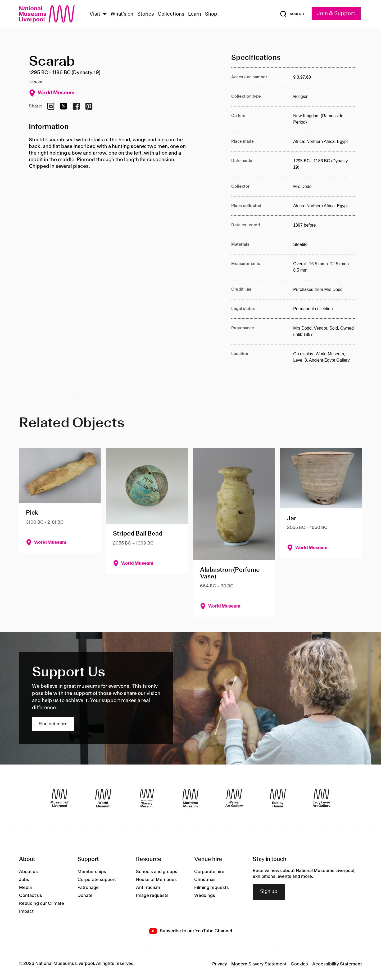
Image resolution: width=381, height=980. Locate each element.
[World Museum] (103, 798)
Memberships (92, 872)
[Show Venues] (105, 14)
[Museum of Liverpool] (60, 798)
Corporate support (97, 880)
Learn (195, 14)
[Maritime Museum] (190, 798)
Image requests (152, 896)
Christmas (205, 880)
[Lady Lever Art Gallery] (321, 798)
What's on (122, 14)
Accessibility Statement (337, 964)
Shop (211, 14)
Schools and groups (157, 872)
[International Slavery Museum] (147, 798)
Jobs (24, 880)
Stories (146, 14)
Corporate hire (209, 872)
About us (28, 872)
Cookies (299, 964)
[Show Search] (292, 14)
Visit (95, 14)
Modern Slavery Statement (259, 964)
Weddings (205, 896)
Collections (171, 14)
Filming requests (212, 888)
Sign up (269, 892)
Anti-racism (148, 888)
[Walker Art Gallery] (234, 798)
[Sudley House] (278, 798)
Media (25, 888)
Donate (85, 896)
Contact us (31, 896)
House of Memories (156, 880)
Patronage (88, 888)
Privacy (220, 964)
